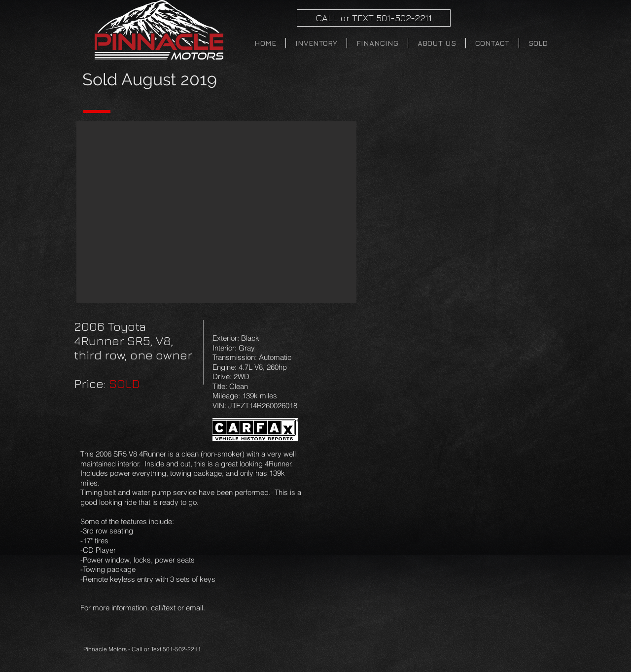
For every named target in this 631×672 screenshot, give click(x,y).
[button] (216, 212)
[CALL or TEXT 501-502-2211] (374, 18)
